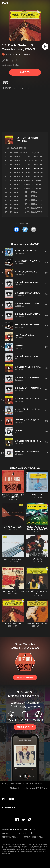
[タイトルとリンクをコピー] (34, 229)
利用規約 (5, 833)
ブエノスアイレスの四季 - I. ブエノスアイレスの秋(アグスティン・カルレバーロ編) (13, 497)
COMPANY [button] (9, 807)
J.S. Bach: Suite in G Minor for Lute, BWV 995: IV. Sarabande (29, 788)
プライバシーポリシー (21, 833)
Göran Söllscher (23, 54)
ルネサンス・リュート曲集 (13, 527)
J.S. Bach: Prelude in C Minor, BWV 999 (26, 153)
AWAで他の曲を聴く (25, 677)
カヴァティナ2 (37, 559)
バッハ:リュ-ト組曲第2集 (27, 138)
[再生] (45, 47)
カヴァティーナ (37, 495)
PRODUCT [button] (8, 799)
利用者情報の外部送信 (10, 837)
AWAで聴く (25, 72)
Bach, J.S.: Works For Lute (37, 624)
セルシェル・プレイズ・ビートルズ (13, 591)
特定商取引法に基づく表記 (33, 837)
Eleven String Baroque (13, 559)
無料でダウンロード (25, 727)
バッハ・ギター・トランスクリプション (37, 592)
